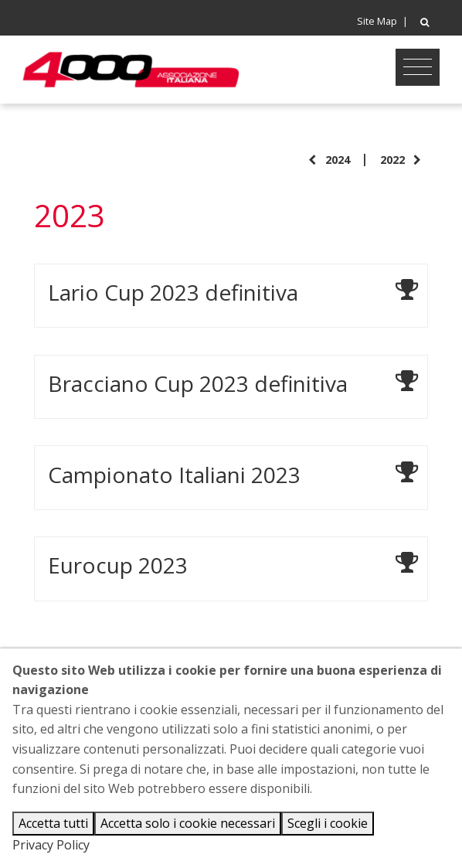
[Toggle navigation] (418, 67)
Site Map (377, 21)
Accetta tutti (53, 823)
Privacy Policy (51, 845)
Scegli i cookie (328, 823)
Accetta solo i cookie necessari (188, 823)
